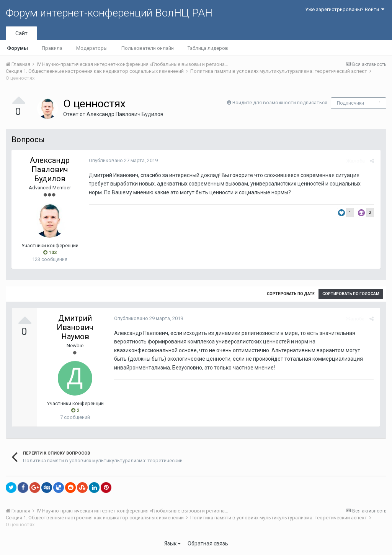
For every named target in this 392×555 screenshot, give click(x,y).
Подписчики (350, 103)
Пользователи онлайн (148, 48)
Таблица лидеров (208, 48)
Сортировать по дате (291, 294)
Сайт (21, 33)
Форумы (17, 48)
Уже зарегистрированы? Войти (345, 9)
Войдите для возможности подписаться (280, 103)
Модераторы (92, 48)
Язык (172, 544)
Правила (52, 48)
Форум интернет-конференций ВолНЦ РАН (109, 13)
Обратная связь (208, 544)
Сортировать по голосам (351, 294)
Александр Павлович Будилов (125, 114)
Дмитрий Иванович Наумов (75, 327)
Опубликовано (122, 160)
